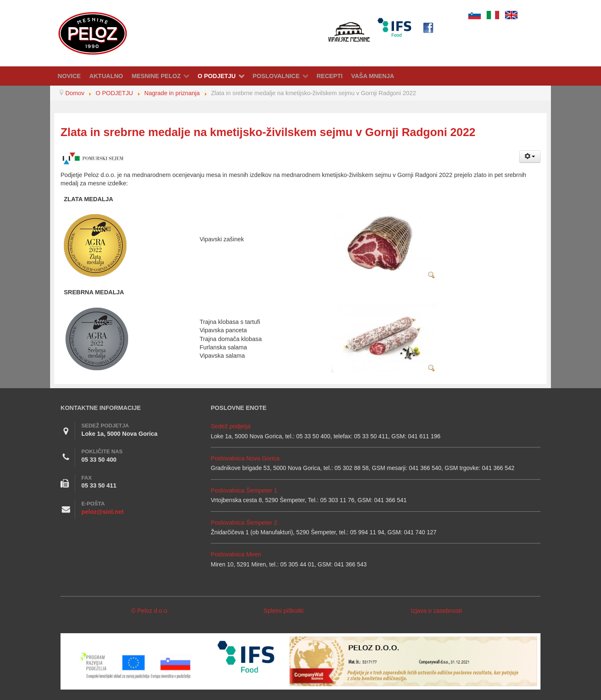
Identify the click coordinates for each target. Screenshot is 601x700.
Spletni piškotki (283, 611)
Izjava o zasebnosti (436, 611)
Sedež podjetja (231, 426)
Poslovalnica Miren (236, 554)
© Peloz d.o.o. (150, 611)
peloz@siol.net (102, 512)
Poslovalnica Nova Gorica (245, 458)
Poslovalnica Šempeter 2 (244, 523)
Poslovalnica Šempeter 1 (244, 490)
